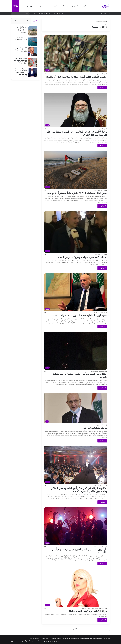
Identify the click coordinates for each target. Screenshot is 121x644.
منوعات (47, 6)
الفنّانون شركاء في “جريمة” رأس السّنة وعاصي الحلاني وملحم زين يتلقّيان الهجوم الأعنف (79, 490)
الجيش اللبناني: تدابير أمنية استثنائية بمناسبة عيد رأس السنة (76, 77)
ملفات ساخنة (55, 6)
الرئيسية (84, 6)
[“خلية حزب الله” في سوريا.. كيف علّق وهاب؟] (33, 52)
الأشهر (35, 21)
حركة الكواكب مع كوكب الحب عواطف (87, 611)
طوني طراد (104, 547)
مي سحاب (104, 608)
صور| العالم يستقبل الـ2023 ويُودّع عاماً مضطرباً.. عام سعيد (77, 193)
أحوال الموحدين (76, 6)
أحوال (105, 74)
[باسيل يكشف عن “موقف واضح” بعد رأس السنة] (76, 232)
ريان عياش (104, 485)
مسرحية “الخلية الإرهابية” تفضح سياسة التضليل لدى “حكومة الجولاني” (21, 60)
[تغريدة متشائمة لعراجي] (76, 408)
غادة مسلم (97, 608)
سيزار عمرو (91, 608)
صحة (37, 6)
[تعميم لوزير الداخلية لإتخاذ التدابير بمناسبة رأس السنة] (76, 292)
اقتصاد (62, 6)
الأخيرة (26, 21)
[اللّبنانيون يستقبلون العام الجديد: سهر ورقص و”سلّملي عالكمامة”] (76, 526)
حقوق (32, 6)
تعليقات (16, 21)
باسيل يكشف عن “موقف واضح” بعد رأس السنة (83, 257)
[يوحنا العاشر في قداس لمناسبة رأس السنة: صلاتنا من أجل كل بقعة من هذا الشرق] (76, 110)
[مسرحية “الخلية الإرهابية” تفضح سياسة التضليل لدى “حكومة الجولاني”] (33, 62)
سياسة (68, 6)
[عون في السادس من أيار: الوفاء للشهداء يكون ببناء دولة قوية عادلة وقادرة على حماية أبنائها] (33, 73)
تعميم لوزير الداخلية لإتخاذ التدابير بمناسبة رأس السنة (80, 315)
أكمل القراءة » (102, 88)
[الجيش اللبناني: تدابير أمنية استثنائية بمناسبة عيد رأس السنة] (76, 54)
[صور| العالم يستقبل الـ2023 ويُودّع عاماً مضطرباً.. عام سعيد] (76, 170)
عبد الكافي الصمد (102, 371)
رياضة (26, 6)
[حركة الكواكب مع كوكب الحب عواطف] (76, 588)
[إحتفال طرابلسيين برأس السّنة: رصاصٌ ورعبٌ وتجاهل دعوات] (76, 351)
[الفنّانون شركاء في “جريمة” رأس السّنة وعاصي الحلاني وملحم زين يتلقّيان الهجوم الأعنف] (76, 465)
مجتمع (42, 6)
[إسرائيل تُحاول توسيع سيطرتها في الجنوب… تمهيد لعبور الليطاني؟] (33, 31)
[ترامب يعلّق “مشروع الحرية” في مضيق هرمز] (33, 41)
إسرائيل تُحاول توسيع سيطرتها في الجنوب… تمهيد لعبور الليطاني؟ (22, 29)
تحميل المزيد (76, 629)
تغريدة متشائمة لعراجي (95, 428)
